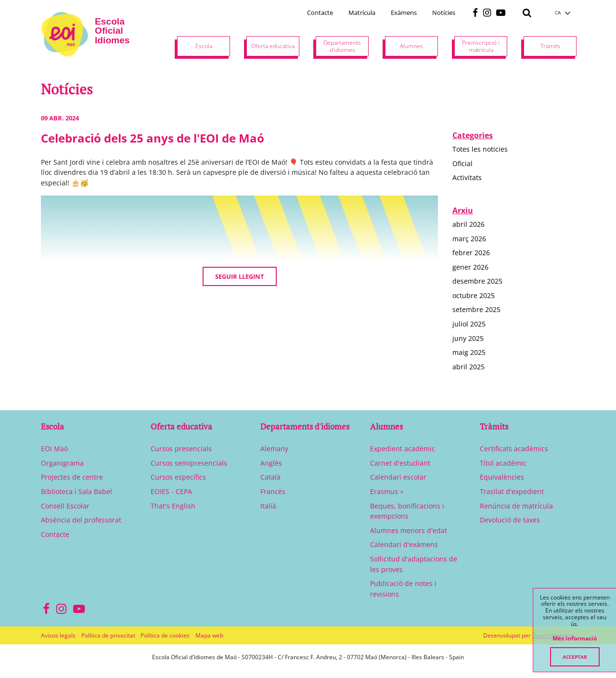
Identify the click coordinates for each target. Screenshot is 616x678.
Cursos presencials (181, 449)
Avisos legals (58, 635)
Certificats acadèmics (514, 449)
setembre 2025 (476, 309)
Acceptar (575, 657)
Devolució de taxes (510, 520)
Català (270, 477)
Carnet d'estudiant (400, 463)
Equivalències (502, 477)
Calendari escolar (398, 477)
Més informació (575, 639)
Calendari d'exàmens (404, 544)
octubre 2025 (474, 295)
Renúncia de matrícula (516, 506)
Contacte (320, 13)
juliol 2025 (469, 324)
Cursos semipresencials (189, 463)
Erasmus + (387, 491)
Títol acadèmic (503, 463)
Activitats (467, 177)
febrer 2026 (471, 253)
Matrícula (362, 13)
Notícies (444, 13)
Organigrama (62, 463)
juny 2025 (468, 338)
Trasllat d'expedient (512, 491)
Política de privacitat (108, 635)
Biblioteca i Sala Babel (77, 491)
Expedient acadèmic (403, 449)
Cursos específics (178, 477)
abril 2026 (468, 224)
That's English (173, 506)
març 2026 (469, 239)
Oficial (462, 163)
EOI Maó (54, 449)
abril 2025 (468, 367)
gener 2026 (470, 267)
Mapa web (209, 635)
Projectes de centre (72, 477)
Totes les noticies (480, 149)
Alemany (274, 449)
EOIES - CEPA (171, 491)
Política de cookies (165, 635)
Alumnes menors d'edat (409, 530)
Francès (273, 491)
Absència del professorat (81, 520)
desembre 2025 (477, 281)
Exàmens (404, 13)
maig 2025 (469, 352)
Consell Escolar (65, 506)
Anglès (271, 463)
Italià (268, 506)
